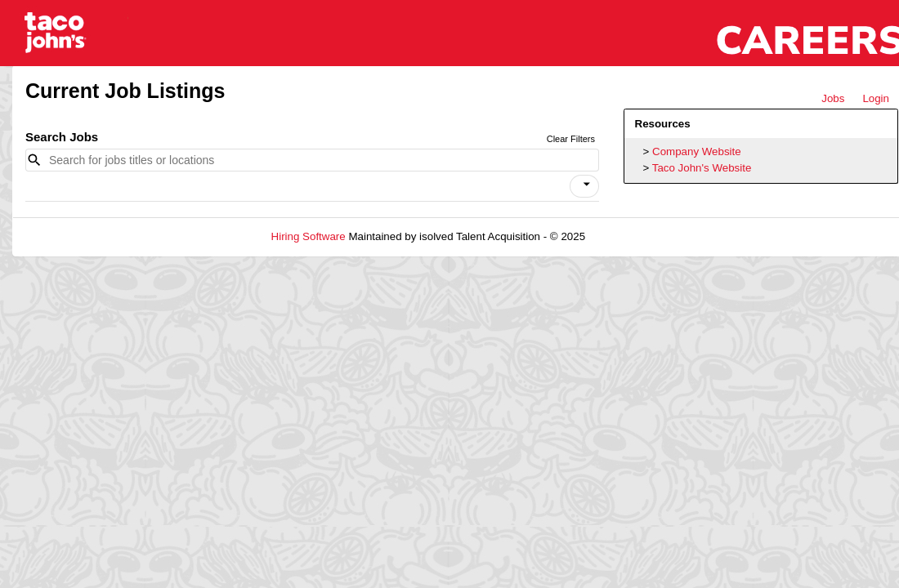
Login (876, 98)
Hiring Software (309, 236)
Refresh (634, 236)
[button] (584, 186)
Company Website (697, 151)
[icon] (587, 185)
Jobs (833, 98)
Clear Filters (571, 139)
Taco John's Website (702, 168)
